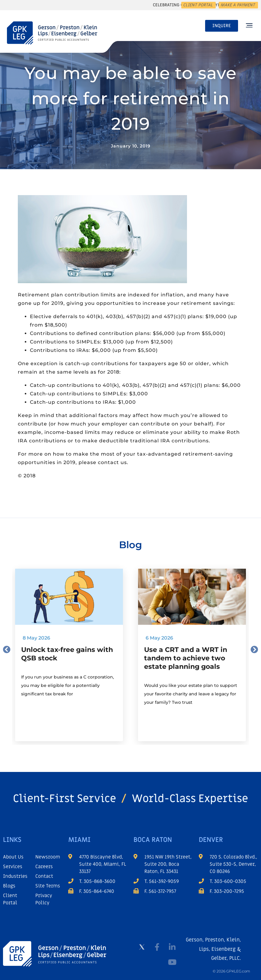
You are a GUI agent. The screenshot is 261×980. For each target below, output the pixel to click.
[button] (249, 26)
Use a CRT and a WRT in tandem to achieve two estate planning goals (186, 658)
